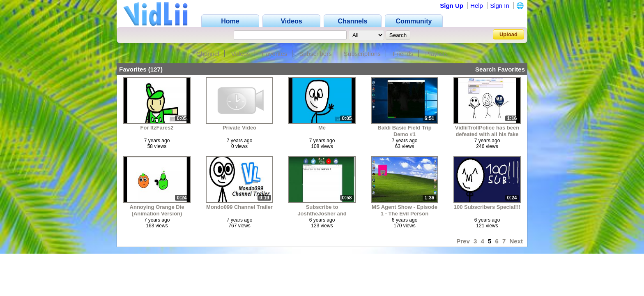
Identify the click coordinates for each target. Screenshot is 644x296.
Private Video (239, 128)
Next (516, 241)
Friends (403, 54)
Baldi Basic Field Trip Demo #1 (404, 131)
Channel (208, 54)
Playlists (436, 54)
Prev (463, 241)
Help (477, 6)
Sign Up (452, 6)
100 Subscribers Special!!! (487, 207)
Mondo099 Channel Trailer (239, 207)
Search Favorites (500, 69)
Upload (508, 34)
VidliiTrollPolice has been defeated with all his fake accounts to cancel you (487, 131)
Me (322, 128)
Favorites (275, 54)
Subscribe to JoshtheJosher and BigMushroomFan (322, 210)
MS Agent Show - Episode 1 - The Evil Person (405, 210)
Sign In (500, 6)
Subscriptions (362, 54)
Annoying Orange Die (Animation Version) (157, 210)
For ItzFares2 (157, 128)
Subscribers (315, 54)
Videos (241, 54)
